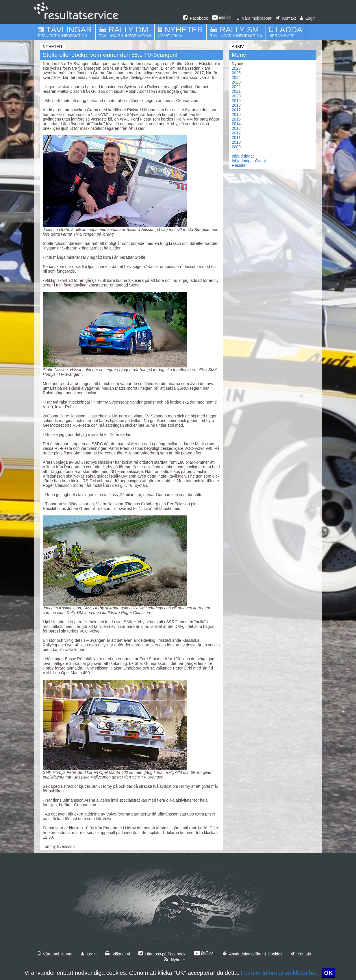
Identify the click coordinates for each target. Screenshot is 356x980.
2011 (236, 138)
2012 (236, 133)
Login (308, 18)
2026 (236, 68)
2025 (236, 73)
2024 (236, 77)
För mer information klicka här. (280, 973)
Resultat (239, 165)
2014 (236, 124)
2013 (236, 128)
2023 (236, 82)
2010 (236, 142)
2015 (236, 119)
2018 (236, 105)
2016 (236, 114)
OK (328, 973)
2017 (236, 110)
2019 (236, 101)
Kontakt (286, 18)
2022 (236, 87)
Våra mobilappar (254, 18)
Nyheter (175, 960)
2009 (236, 147)
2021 (236, 91)
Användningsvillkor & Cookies (253, 954)
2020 (236, 96)
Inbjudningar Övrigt (249, 161)
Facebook (195, 18)
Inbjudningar (243, 156)
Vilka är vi (117, 954)
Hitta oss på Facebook (162, 954)
